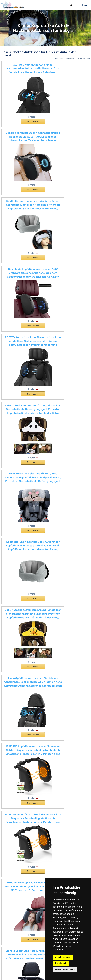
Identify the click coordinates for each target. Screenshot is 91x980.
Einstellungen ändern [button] (65, 969)
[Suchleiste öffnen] (71, 6)
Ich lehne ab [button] (61, 963)
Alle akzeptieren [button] (63, 957)
